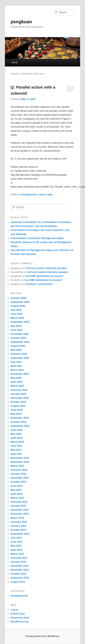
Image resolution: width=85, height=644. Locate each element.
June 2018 (16, 430)
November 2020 (20, 374)
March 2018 (17, 442)
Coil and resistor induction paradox (46, 268)
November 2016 (20, 458)
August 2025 (18, 306)
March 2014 (17, 518)
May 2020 (16, 378)
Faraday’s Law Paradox (39, 284)
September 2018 (20, 426)
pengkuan (21, 22)
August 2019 (18, 406)
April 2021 (16, 366)
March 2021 (17, 370)
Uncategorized (29, 195)
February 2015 (19, 502)
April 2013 (16, 550)
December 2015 (20, 478)
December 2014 (20, 510)
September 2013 (20, 534)
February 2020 (19, 390)
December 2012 (20, 566)
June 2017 (16, 446)
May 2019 (16, 414)
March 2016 (17, 466)
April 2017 (16, 454)
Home (15, 62)
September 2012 (20, 578)
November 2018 (20, 418)
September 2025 (20, 302)
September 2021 (20, 358)
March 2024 (17, 318)
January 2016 (18, 474)
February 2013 (19, 558)
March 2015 (17, 498)
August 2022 (18, 346)
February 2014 (19, 522)
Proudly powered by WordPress (42, 636)
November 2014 (20, 514)
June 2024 (16, 314)
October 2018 (18, 422)
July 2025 (16, 310)
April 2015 (16, 494)
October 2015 (18, 482)
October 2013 (18, 530)
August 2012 (18, 582)
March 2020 (17, 386)
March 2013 (17, 554)
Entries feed (18, 614)
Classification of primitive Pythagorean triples (37, 238)
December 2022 (20, 334)
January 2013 (18, 562)
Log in (14, 610)
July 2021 (16, 362)
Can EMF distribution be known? (44, 276)
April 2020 (16, 382)
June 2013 (16, 542)
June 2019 (16, 410)
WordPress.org (19, 622)
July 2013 (16, 538)
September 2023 (20, 322)
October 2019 (18, 402)
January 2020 (18, 394)
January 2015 (18, 506)
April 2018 (16, 438)
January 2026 (18, 298)
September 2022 (20, 342)
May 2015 (16, 490)
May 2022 (16, 350)
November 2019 (20, 398)
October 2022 (18, 338)
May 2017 (16, 450)
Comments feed (20, 618)
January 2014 (18, 526)
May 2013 (16, 546)
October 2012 (18, 574)
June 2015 (16, 486)
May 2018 (16, 434)
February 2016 (19, 470)
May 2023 (16, 326)
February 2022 (19, 354)
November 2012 (20, 570)
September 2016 (20, 462)
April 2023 (16, 330)
